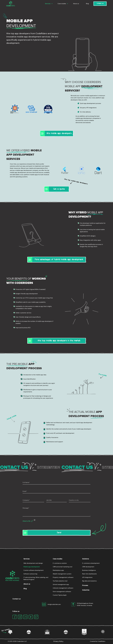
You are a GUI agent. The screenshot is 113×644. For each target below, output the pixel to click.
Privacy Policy (58, 641)
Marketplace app (58, 570)
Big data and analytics (89, 581)
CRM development (88, 567)
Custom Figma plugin (60, 595)
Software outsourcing (30, 574)
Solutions (86, 559)
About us (76, 4)
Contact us (100, 4)
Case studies (62, 4)
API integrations (87, 577)
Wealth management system (62, 574)
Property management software (63, 577)
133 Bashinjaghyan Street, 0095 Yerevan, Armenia (85, 604)
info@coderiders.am (54, 604)
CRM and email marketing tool (63, 567)
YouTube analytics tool (60, 581)
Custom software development (34, 570)
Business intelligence (89, 570)
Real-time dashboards (89, 574)
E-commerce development (91, 563)
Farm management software (62, 592)
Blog (87, 4)
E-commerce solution (60, 563)
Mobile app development (32, 567)
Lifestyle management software (63, 588)
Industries (86, 590)
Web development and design (33, 563)
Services (48, 4)
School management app (61, 584)
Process (85, 585)
